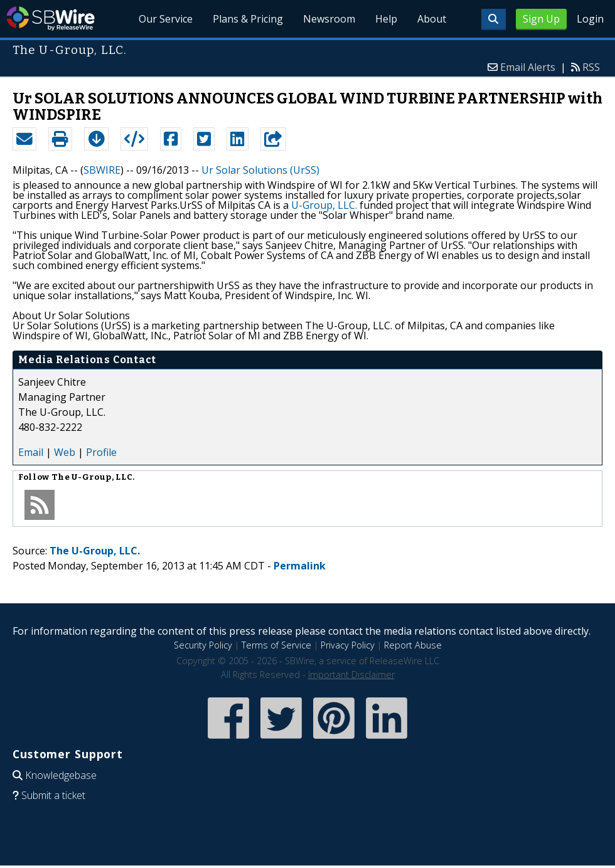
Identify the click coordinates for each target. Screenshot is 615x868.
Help (386, 19)
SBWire (51, 19)
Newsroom (329, 19)
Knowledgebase (61, 775)
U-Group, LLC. (324, 205)
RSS (591, 67)
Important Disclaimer (351, 675)
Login (590, 19)
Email (31, 452)
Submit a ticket (53, 795)
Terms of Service (276, 645)
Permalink (300, 566)
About (432, 19)
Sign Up (541, 19)
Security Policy (203, 645)
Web (65, 452)
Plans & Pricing (249, 19)
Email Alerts (528, 67)
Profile (101, 452)
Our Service (166, 19)
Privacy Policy (348, 645)
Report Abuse (413, 645)
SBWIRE (102, 170)
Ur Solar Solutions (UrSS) (260, 170)
